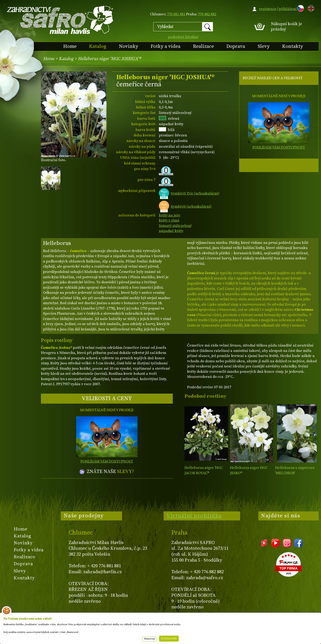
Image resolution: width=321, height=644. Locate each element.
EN (310, 8)
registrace (268, 9)
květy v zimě (169, 220)
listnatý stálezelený (175, 226)
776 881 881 (176, 14)
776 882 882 (207, 14)
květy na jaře (170, 215)
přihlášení (288, 9)
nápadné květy (171, 231)
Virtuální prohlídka (194, 516)
